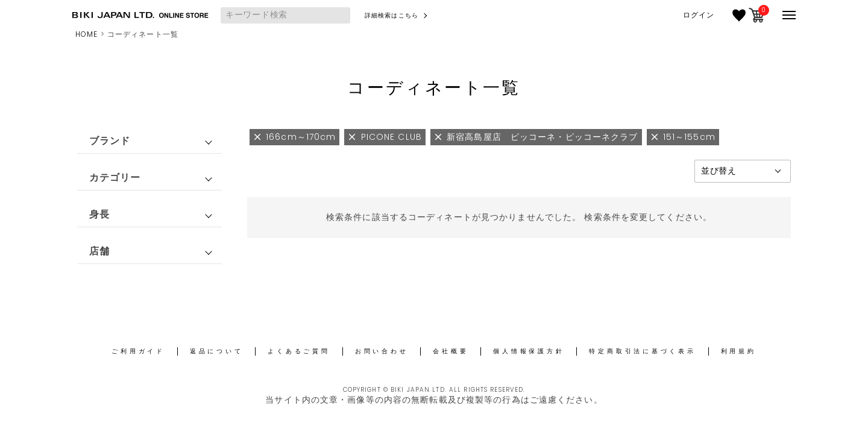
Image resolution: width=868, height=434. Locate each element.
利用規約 (739, 351)
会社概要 (451, 351)
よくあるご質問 (299, 351)
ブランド (110, 141)
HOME (86, 34)
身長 (99, 214)
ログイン (699, 15)
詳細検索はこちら (392, 15)
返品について (217, 351)
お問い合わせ (382, 351)
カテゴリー (115, 178)
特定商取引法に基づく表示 (642, 351)
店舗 (99, 251)
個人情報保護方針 (529, 351)
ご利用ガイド (138, 351)
